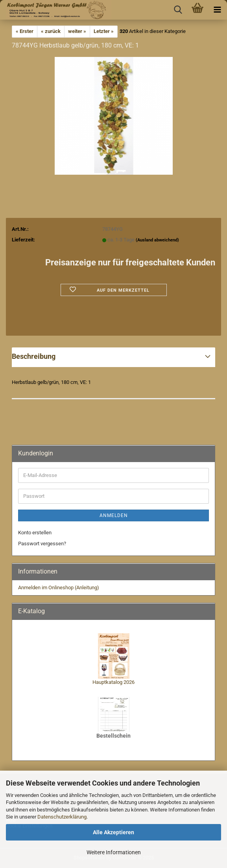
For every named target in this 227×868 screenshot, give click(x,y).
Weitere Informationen (114, 852)
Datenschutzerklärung (62, 817)
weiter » (77, 31)
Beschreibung (34, 356)
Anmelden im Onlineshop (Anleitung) (59, 587)
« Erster (25, 31)
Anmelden (114, 515)
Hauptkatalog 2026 (113, 682)
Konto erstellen (35, 533)
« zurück (51, 31)
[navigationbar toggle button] (217, 10)
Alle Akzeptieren (113, 832)
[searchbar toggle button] (178, 10)
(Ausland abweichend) (157, 240)
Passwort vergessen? (42, 544)
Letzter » (104, 31)
